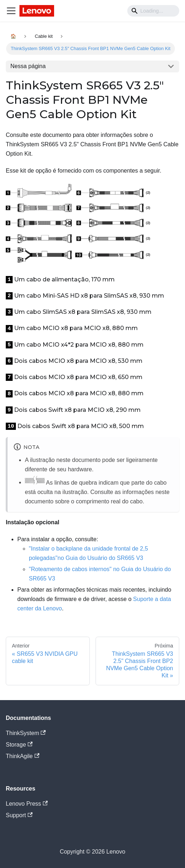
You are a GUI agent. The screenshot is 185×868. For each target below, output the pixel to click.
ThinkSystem (26, 733)
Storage (19, 745)
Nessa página (28, 66)
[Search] (153, 11)
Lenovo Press (27, 804)
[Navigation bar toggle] (11, 11)
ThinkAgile (23, 756)
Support (19, 815)
